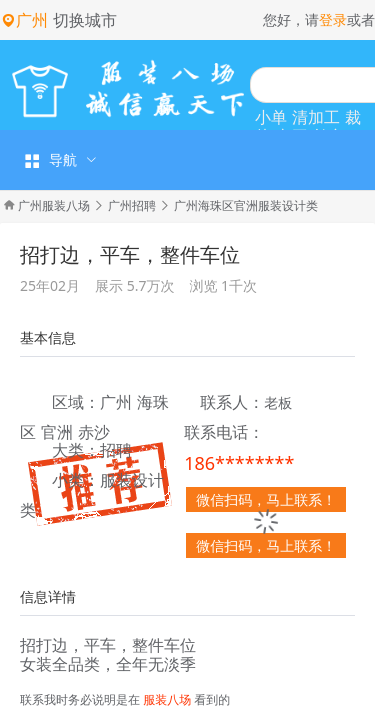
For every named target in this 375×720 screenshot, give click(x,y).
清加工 (316, 117)
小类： (76, 481)
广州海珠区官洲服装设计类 (246, 205)
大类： (76, 451)
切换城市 (85, 20)
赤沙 (94, 432)
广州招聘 (132, 205)
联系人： (232, 403)
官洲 (57, 432)
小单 (271, 117)
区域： (76, 403)
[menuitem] (58, 160)
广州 (116, 402)
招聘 (116, 450)
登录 (333, 19)
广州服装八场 (54, 205)
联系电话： (224, 433)
